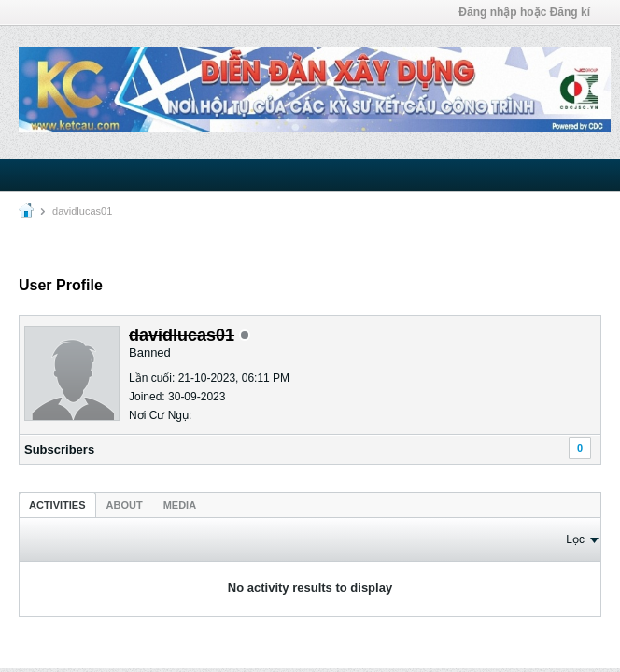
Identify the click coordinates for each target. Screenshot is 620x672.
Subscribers (59, 449)
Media (180, 505)
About (125, 505)
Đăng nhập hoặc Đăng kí (524, 12)
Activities (57, 505)
